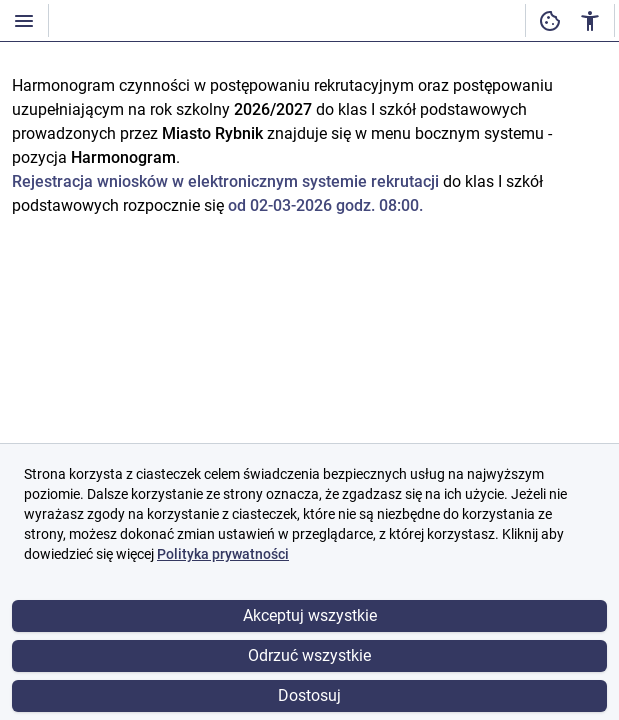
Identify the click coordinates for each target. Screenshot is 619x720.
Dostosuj (309, 695)
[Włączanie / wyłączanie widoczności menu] (24, 20)
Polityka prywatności (223, 554)
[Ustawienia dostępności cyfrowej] (550, 20)
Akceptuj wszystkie (310, 615)
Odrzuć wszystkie (309, 655)
